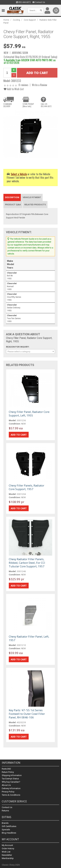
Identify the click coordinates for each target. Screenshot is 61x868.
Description (12, 197)
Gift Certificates (9, 826)
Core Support (30, 20)
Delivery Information (11, 788)
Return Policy (8, 772)
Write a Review (40, 85)
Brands (5, 823)
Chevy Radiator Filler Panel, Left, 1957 (29, 638)
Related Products (35, 204)
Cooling (16, 20)
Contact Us (39, 2)
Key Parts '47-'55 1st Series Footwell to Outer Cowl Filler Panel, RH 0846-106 (27, 714)
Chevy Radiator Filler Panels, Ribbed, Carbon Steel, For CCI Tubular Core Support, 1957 (27, 563)
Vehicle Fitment (32, 197)
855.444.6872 (23, 2)
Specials (6, 830)
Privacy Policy (8, 792)
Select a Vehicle (19, 174)
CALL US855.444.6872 (46, 105)
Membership (8, 858)
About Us (6, 785)
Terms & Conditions (11, 795)
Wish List (6, 852)
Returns (5, 811)
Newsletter (7, 855)
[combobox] (30, 351)
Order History (8, 848)
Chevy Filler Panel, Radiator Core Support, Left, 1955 (29, 414)
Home (6, 20)
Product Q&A (13, 204)
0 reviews (23, 85)
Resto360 (6, 769)
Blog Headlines (9, 833)
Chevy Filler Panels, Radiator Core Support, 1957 (27, 487)
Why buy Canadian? (11, 782)
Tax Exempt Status (10, 779)
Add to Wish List (14, 89)
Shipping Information (12, 775)
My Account (7, 845)
